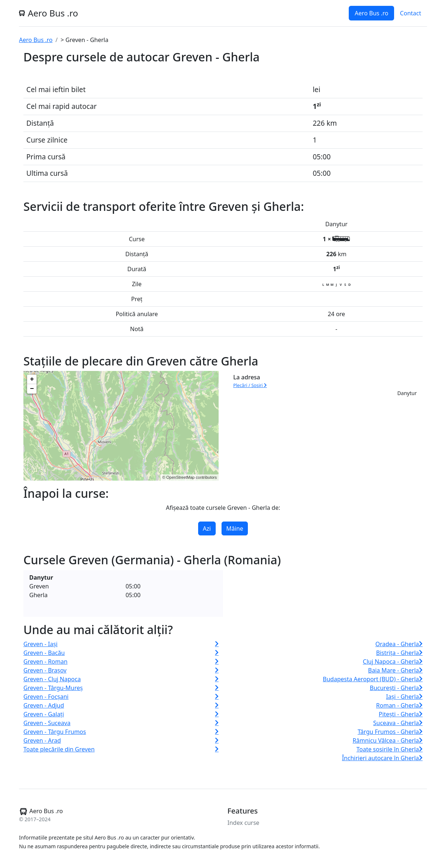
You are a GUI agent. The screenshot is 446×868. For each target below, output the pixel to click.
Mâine (235, 528)
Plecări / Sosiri (250, 385)
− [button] (32, 389)
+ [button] (32, 379)
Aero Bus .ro (371, 13)
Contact (411, 13)
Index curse (243, 823)
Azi (207, 528)
